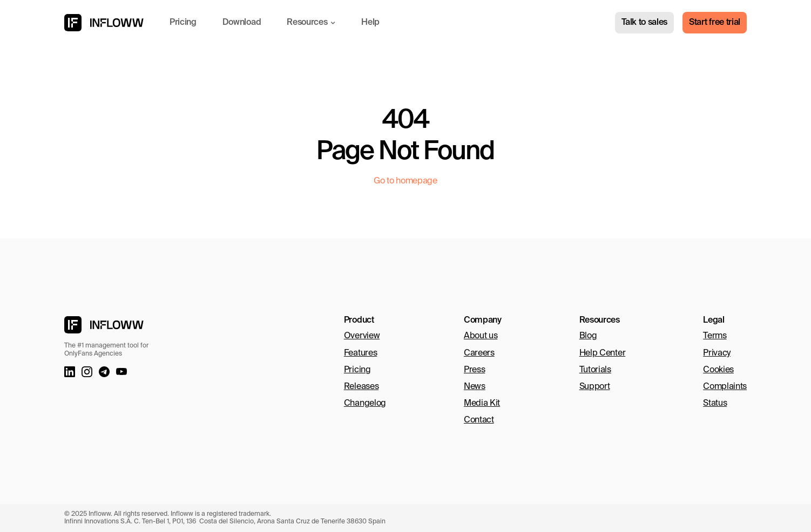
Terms (715, 336)
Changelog (365, 404)
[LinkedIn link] (70, 372)
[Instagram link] (87, 372)
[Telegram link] (104, 372)
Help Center (602, 353)
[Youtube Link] (121, 372)
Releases (361, 387)
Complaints (725, 387)
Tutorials (595, 370)
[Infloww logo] (104, 23)
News (475, 387)
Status (715, 404)
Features (360, 353)
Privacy (717, 353)
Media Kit (482, 404)
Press (474, 370)
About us (481, 336)
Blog (588, 336)
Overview (362, 336)
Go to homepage (405, 181)
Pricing (357, 370)
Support (595, 387)
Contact (479, 420)
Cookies (718, 370)
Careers (479, 353)
